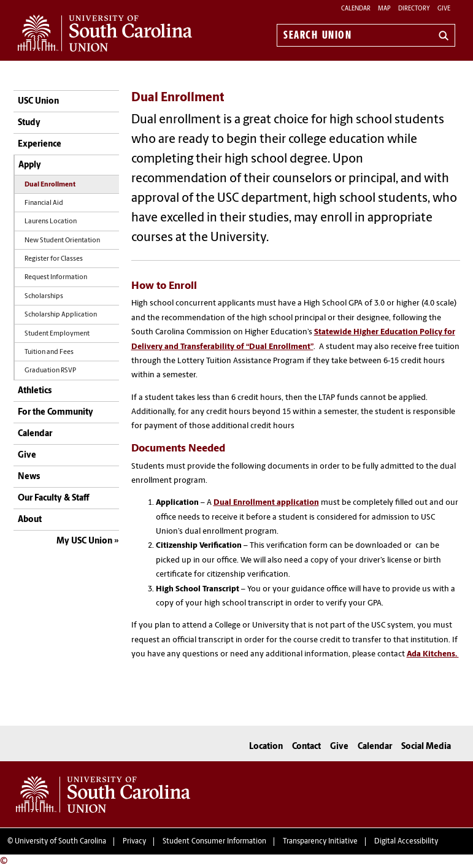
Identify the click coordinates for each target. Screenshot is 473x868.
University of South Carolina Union (103, 794)
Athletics (35, 391)
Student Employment (57, 334)
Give (444, 9)
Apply (30, 165)
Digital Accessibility (406, 842)
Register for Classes (54, 259)
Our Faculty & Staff (53, 498)
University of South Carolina (60, 842)
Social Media (426, 747)
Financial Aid (44, 203)
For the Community (56, 413)
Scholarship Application (61, 315)
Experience (40, 144)
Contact (306, 747)
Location (266, 747)
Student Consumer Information (214, 842)
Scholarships (44, 297)
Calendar (356, 9)
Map (384, 9)
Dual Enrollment (50, 185)
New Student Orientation (62, 241)
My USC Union (84, 541)
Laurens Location (51, 222)
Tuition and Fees (49, 352)
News (29, 477)
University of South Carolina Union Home (105, 33)
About (30, 520)
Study (29, 123)
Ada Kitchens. (433, 654)
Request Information (56, 278)
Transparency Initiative (320, 842)
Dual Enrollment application (266, 503)
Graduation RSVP (50, 371)
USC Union (38, 102)
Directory (414, 9)
